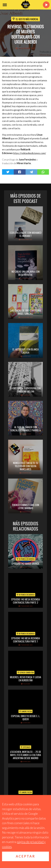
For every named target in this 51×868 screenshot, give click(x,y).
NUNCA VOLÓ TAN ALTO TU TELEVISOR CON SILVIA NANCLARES (26, 466)
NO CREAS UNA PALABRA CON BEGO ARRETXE (26, 273)
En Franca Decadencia (26, 559)
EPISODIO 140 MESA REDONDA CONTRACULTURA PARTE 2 (26, 601)
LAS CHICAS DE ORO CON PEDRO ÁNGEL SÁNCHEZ (26, 312)
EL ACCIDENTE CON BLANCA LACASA (26, 351)
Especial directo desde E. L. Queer (26, 717)
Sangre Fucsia (26, 711)
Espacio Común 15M (26, 672)
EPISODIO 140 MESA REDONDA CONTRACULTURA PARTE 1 (26, 640)
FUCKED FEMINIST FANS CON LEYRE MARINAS (26, 506)
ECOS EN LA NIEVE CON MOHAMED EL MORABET (26, 234)
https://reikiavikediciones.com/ (30, 153)
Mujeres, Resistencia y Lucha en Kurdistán (26, 679)
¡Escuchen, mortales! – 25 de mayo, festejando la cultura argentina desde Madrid (26, 755)
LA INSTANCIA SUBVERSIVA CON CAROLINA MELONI (26, 390)
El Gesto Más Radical (27, 19)
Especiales (26, 747)
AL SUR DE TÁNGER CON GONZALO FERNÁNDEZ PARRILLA (26, 429)
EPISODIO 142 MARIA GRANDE (26, 563)
